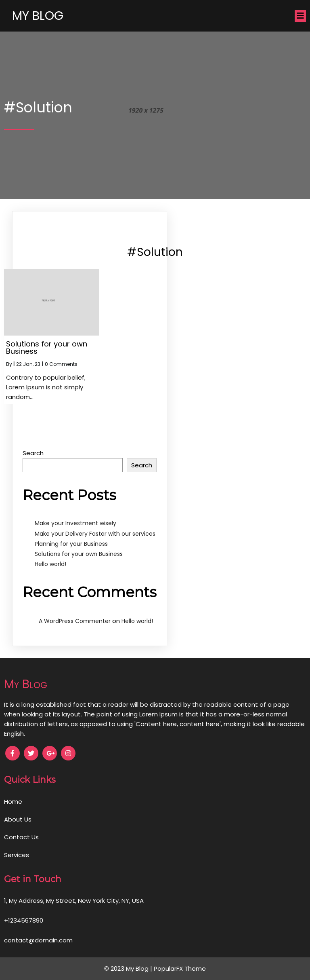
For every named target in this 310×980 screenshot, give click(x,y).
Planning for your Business (71, 544)
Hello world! (50, 564)
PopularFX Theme (180, 968)
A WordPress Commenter (75, 621)
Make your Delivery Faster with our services (95, 534)
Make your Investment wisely (75, 523)
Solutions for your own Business (79, 554)
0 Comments (61, 364)
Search (33, 453)
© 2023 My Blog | (129, 968)
